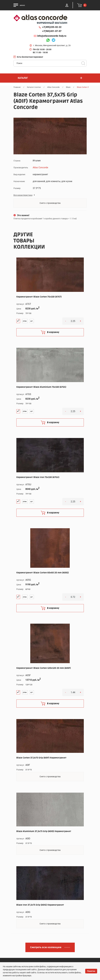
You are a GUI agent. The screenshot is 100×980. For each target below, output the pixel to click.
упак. (25, 321)
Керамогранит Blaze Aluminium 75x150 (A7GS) (41, 387)
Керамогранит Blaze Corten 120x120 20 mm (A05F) (44, 668)
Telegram (54, 41)
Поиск (83, 63)
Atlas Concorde (53, 87)
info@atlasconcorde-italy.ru (52, 36)
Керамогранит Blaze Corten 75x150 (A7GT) (39, 297)
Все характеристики (23, 195)
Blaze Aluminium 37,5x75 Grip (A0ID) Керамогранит (44, 831)
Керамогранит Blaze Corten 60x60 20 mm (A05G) (43, 573)
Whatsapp (48, 41)
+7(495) (52, 27)
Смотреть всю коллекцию (46, 947)
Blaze (68, 87)
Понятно (91, 971)
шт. (32, 321)
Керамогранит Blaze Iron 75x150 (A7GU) (38, 477)
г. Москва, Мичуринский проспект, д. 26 (52, 45)
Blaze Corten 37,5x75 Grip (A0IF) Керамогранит (41, 758)
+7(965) (52, 31)
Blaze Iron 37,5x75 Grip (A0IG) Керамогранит (40, 905)
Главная (17, 87)
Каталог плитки (34, 87)
